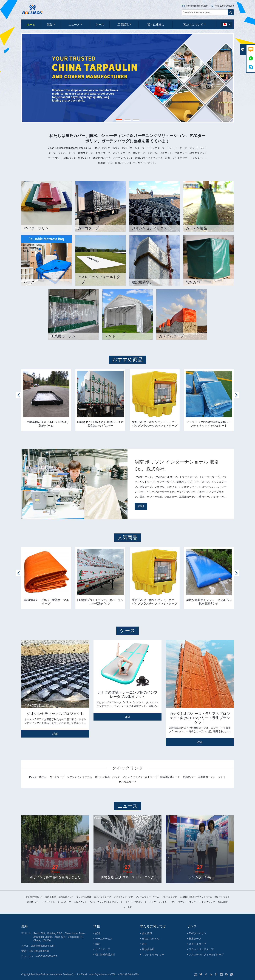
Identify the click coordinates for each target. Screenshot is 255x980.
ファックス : (28, 956)
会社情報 (147, 933)
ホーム (31, 25)
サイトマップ (103, 949)
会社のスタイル (151, 939)
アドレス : (27, 933)
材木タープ (195, 939)
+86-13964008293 (224, 6)
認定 (98, 944)
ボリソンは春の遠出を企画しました (55, 877)
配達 (98, 933)
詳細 (141, 506)
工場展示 (124, 25)
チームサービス (104, 939)
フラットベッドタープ (201, 949)
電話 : (24, 951)
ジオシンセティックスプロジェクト (55, 714)
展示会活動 (148, 949)
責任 (144, 944)
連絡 (24, 926)
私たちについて (195, 25)
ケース (100, 25)
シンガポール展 (200, 877)
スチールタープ (197, 944)
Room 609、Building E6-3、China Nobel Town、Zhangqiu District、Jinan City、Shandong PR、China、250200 (60, 937)
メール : (26, 946)
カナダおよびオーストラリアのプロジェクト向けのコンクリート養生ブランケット (200, 718)
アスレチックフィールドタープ (206, 955)
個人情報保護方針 (105, 955)
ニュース (75, 25)
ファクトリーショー (153, 955)
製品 (51, 25)
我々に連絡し (156, 25)
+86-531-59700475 (46, 956)
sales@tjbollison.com (197, 6)
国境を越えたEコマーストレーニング (127, 877)
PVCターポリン (198, 933)
